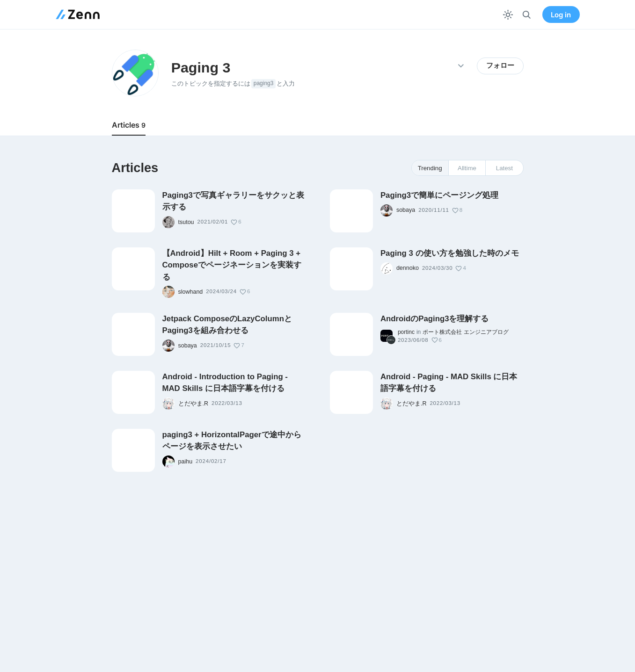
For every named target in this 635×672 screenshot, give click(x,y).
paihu (186, 462)
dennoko (408, 268)
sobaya (406, 210)
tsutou (186, 222)
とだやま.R (193, 404)
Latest (504, 168)
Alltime (467, 168)
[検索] (527, 15)
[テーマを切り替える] (508, 15)
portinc (406, 332)
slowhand (191, 292)
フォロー (500, 65)
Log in (561, 15)
